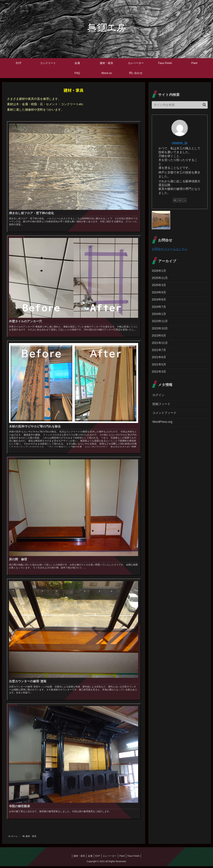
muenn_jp (180, 143)
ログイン (158, 395)
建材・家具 (77, 858)
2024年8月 (159, 300)
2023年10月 (160, 328)
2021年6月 (159, 357)
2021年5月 (159, 364)
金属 (89, 858)
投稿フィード (161, 404)
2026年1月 (159, 271)
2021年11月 (160, 343)
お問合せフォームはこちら (170, 249)
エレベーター (110, 858)
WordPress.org (162, 422)
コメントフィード (164, 413)
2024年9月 (159, 292)
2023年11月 (160, 321)
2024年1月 (159, 314)
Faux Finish (135, 858)
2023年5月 (159, 336)
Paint (123, 858)
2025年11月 (160, 278)
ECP (97, 858)
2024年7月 (159, 307)
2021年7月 (159, 350)
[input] (180, 105)
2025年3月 (159, 285)
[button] (204, 105)
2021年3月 (159, 372)
